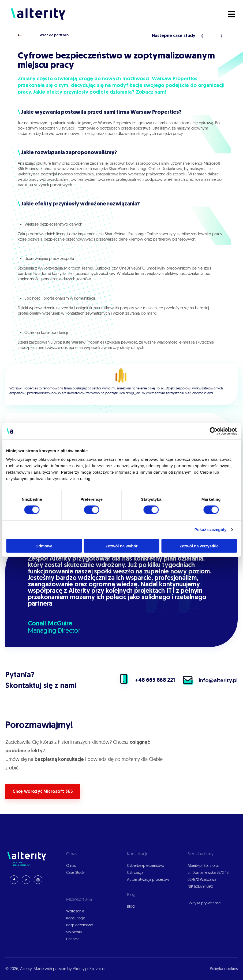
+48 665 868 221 (143, 680)
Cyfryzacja (135, 872)
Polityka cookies (224, 969)
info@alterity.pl (207, 681)
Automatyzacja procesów (148, 879)
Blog (131, 906)
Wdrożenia (75, 911)
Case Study (75, 872)
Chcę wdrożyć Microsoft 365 (43, 792)
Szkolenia (74, 932)
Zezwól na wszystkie (199, 546)
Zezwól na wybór (121, 546)
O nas (71, 865)
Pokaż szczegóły (211, 530)
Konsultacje (76, 918)
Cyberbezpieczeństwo (146, 865)
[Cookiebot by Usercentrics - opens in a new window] (213, 431)
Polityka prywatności (204, 903)
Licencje (73, 939)
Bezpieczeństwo (80, 925)
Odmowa (44, 546)
